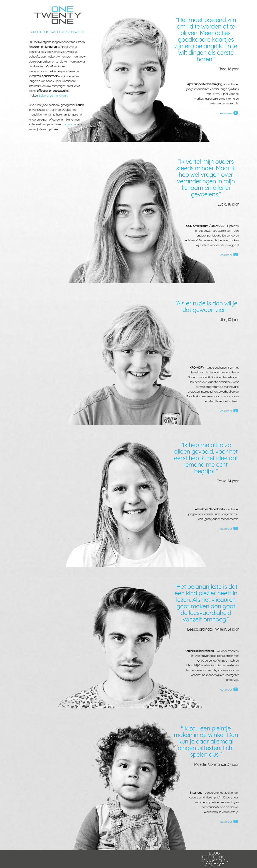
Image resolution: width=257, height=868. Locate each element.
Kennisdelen (214, 861)
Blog (214, 853)
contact (69, 124)
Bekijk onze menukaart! (53, 95)
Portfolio (214, 857)
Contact (215, 865)
